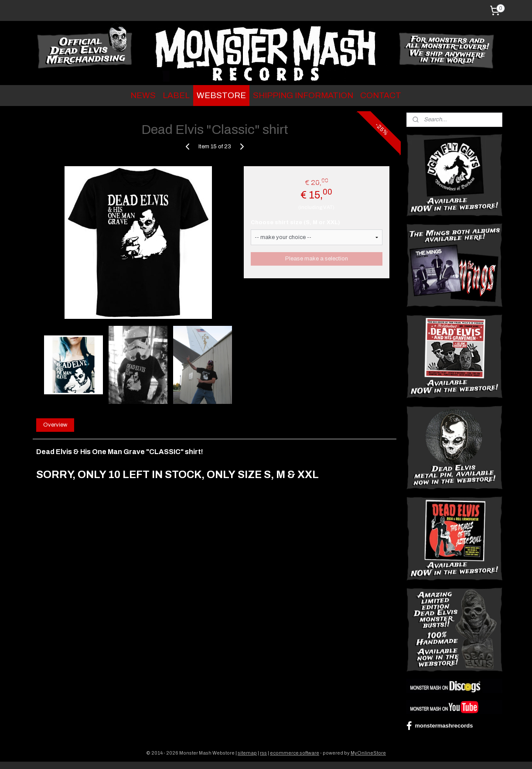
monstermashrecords (440, 726)
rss (263, 753)
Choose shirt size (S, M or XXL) (295, 222)
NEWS (143, 95)
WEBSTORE (221, 95)
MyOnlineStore (368, 753)
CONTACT (381, 95)
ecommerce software (295, 753)
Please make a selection (317, 259)
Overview (55, 425)
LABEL (176, 95)
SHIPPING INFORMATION (303, 95)
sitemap (247, 753)
